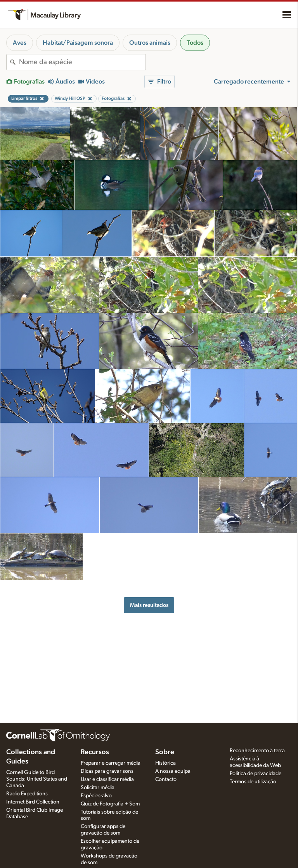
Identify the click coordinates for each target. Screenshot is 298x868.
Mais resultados (149, 605)
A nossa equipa (173, 771)
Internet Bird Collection (33, 802)
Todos (195, 43)
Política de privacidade (256, 774)
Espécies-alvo (96, 796)
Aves (20, 43)
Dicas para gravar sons (107, 771)
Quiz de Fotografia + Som (110, 804)
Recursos (95, 752)
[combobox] (82, 62)
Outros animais (150, 43)
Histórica (165, 763)
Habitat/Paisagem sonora (78, 43)
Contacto (166, 779)
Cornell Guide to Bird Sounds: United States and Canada (37, 779)
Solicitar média (98, 788)
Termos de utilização (253, 782)
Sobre (165, 752)
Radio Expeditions (27, 794)
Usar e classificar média (107, 779)
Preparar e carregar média (111, 763)
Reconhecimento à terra (257, 751)
